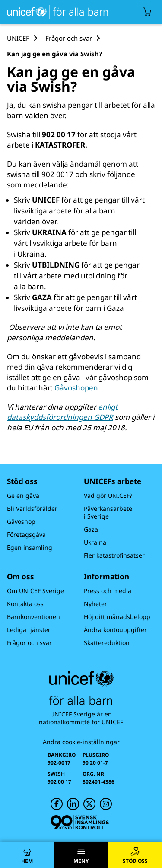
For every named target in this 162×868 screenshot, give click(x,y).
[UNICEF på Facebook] (57, 804)
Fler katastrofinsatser (114, 555)
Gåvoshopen (76, 388)
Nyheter (95, 604)
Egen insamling (30, 547)
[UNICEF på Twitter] (89, 804)
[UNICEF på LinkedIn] (73, 804)
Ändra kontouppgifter (115, 630)
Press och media (108, 591)
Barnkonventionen (33, 617)
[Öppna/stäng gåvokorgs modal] (147, 12)
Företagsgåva (26, 534)
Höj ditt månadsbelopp (117, 617)
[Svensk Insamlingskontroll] (80, 822)
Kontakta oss (25, 604)
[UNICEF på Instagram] (106, 804)
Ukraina (95, 542)
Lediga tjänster (29, 630)
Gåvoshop (21, 521)
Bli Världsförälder (32, 508)
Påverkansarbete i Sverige (108, 512)
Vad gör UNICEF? (108, 495)
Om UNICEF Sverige (35, 591)
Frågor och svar (29, 643)
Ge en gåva (23, 495)
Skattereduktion (107, 643)
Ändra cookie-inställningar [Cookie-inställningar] (81, 742)
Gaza (91, 529)
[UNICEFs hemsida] (56, 12)
